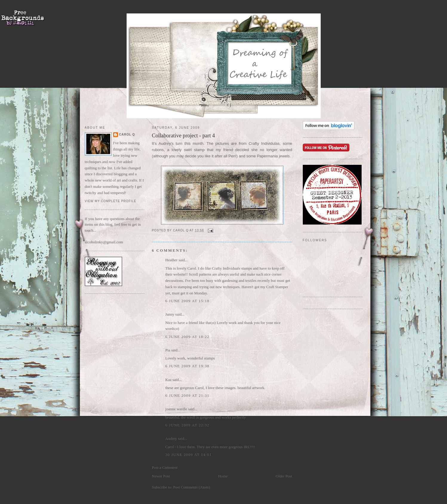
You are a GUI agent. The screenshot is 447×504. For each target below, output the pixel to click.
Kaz (169, 380)
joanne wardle (176, 409)
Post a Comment (165, 467)
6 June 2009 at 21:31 (188, 395)
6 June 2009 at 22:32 (188, 425)
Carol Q (127, 135)
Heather (172, 260)
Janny (170, 314)
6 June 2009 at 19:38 (188, 366)
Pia (168, 350)
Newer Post (161, 476)
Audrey (171, 438)
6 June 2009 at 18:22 (188, 337)
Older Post (284, 476)
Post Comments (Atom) (192, 487)
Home (223, 476)
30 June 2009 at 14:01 (189, 455)
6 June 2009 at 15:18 (188, 301)
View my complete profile (111, 201)
